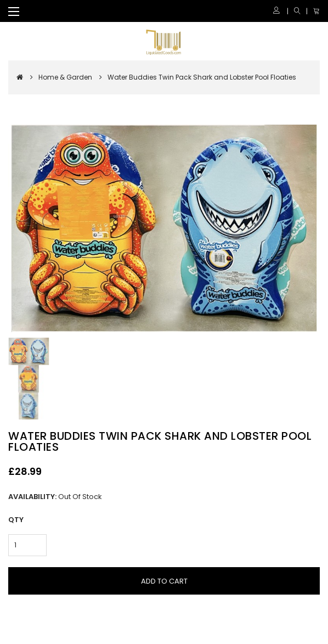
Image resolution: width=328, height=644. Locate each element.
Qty (16, 520)
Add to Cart (164, 581)
